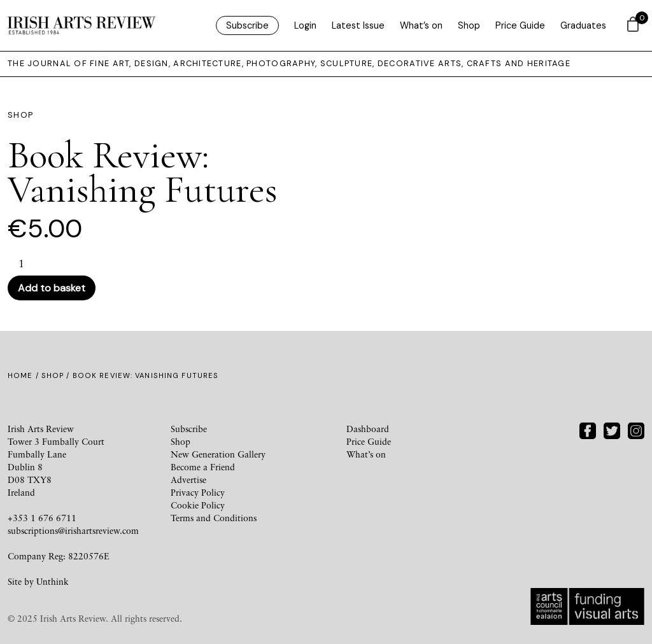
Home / (25, 375)
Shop (469, 25)
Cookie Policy (198, 505)
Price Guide (520, 25)
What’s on (421, 25)
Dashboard (368, 429)
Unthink (53, 581)
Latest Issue (358, 25)
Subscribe (247, 25)
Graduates (583, 25)
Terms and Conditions (214, 518)
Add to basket (52, 288)
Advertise (188, 479)
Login (305, 25)
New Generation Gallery (218, 454)
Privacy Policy (198, 492)
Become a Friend (203, 467)
